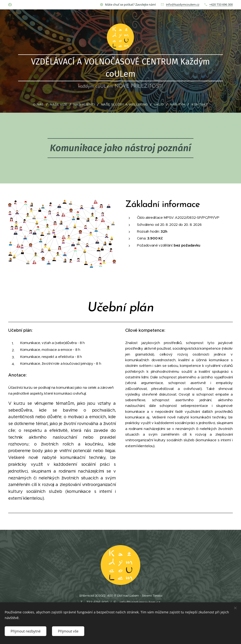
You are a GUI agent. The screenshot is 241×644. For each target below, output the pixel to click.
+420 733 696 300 (221, 4)
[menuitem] (43, 105)
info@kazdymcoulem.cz (183, 4)
